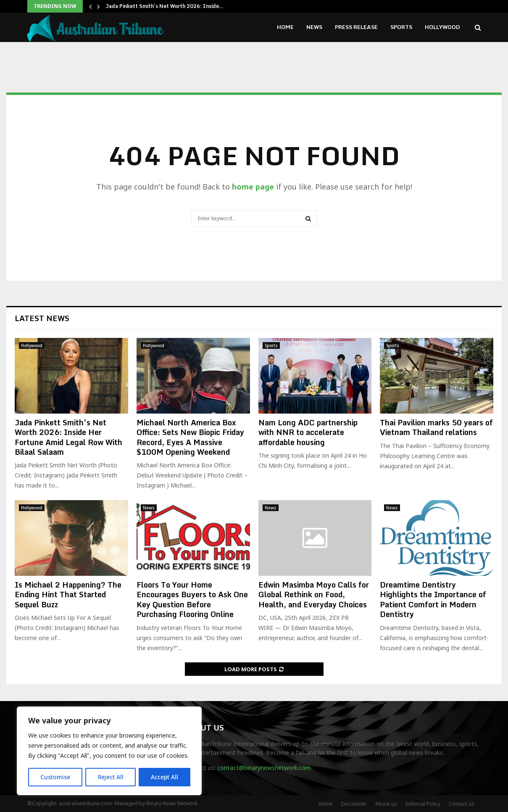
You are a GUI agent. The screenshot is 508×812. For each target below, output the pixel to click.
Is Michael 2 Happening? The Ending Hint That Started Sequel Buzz (68, 594)
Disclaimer (354, 804)
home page (253, 187)
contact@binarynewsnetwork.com (264, 768)
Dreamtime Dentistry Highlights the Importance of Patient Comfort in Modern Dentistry (433, 599)
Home (285, 27)
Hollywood (442, 27)
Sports (401, 27)
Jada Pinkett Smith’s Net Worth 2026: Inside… (165, 6)
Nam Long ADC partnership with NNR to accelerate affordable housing (308, 432)
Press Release (356, 27)
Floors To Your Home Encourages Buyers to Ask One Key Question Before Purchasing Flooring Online (192, 599)
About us (386, 804)
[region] (109, 751)
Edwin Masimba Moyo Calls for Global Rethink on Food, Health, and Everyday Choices (314, 594)
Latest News (42, 318)
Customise (55, 777)
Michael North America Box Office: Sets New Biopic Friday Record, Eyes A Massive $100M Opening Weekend (190, 437)
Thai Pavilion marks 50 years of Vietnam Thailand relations (436, 427)
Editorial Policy (423, 804)
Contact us (462, 804)
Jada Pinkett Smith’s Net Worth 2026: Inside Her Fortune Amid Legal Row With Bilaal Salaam (68, 437)
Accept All (165, 777)
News (314, 27)
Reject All (111, 777)
